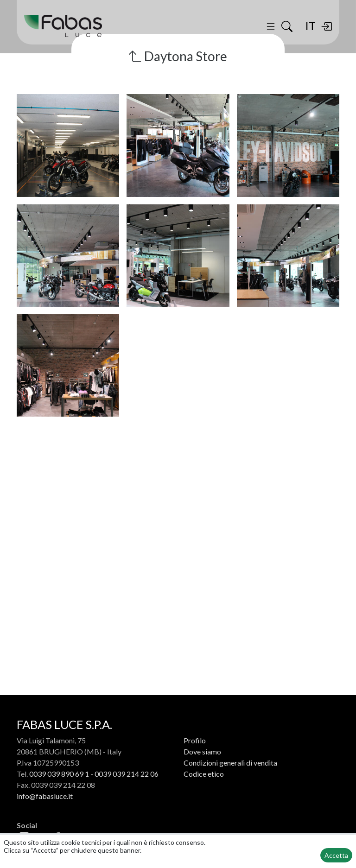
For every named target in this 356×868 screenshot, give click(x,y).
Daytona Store (178, 56)
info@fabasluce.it (45, 796)
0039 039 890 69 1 (59, 774)
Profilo (195, 740)
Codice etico (204, 774)
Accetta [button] (336, 855)
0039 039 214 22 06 (127, 774)
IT (310, 26)
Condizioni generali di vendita (230, 763)
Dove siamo (202, 751)
